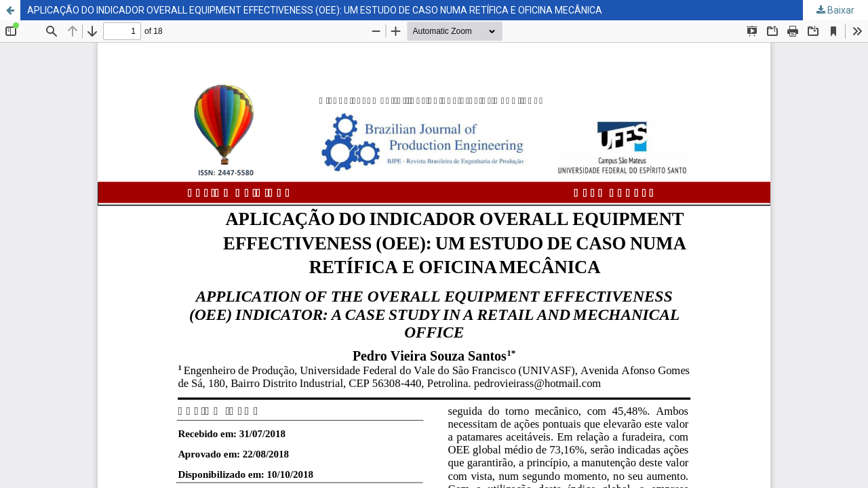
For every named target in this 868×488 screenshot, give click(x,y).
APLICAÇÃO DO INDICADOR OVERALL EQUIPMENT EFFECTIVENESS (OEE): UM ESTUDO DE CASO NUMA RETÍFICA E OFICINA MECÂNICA (315, 10)
